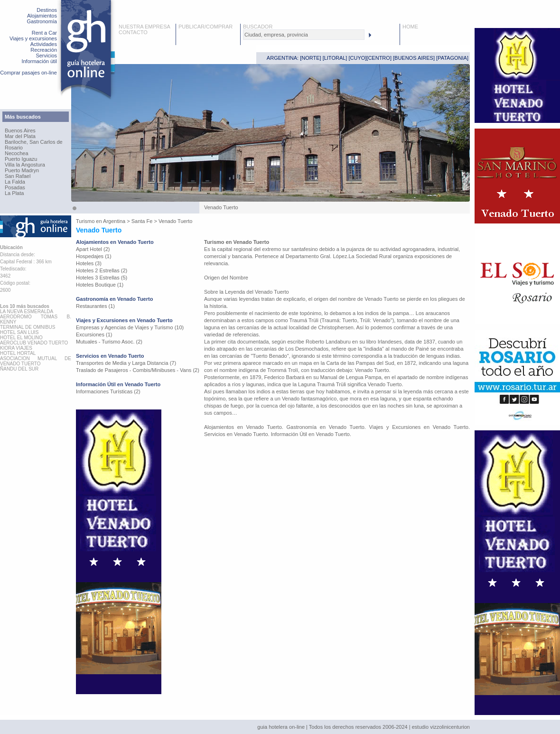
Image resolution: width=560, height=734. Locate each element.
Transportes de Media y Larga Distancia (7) (126, 363)
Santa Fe (142, 221)
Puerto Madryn (22, 170)
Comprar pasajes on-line (28, 73)
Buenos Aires (20, 130)
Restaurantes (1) (95, 306)
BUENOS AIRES (414, 58)
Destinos (47, 10)
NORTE (310, 58)
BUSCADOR (258, 27)
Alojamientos (42, 16)
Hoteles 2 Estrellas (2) (102, 270)
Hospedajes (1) (94, 256)
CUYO (358, 58)
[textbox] (304, 35)
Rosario (14, 148)
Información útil (39, 61)
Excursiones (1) (94, 334)
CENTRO (379, 58)
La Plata (14, 193)
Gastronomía (42, 21)
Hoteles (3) (89, 263)
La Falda (15, 182)
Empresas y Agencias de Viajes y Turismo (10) (130, 327)
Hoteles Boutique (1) (100, 285)
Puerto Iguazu (21, 159)
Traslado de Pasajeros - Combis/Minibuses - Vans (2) (138, 370)
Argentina (114, 221)
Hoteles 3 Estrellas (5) (102, 278)
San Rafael (18, 176)
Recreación (44, 50)
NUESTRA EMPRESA (145, 27)
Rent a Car (44, 33)
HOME (410, 27)
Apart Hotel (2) (93, 249)
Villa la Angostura (25, 165)
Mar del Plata (20, 136)
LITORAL (335, 58)
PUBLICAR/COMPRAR (205, 27)
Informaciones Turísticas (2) (108, 391)
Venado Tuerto (176, 221)
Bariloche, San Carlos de (34, 142)
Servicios (46, 56)
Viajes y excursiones (33, 38)
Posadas (15, 187)
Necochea (17, 153)
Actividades (44, 44)
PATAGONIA (452, 58)
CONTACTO (133, 32)
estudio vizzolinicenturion (441, 727)
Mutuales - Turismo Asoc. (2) (109, 342)
